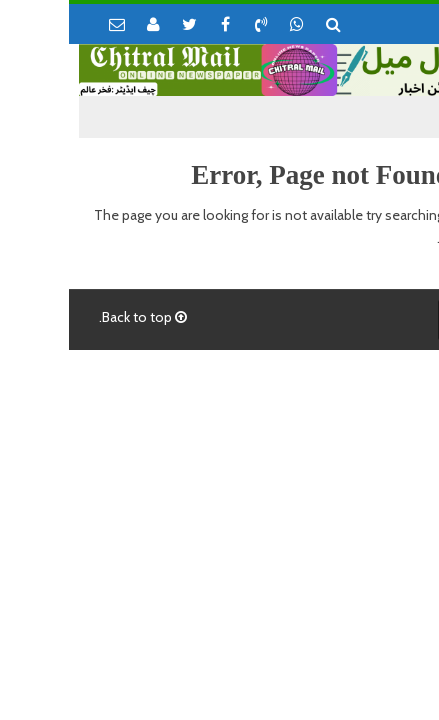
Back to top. (74, 317)
